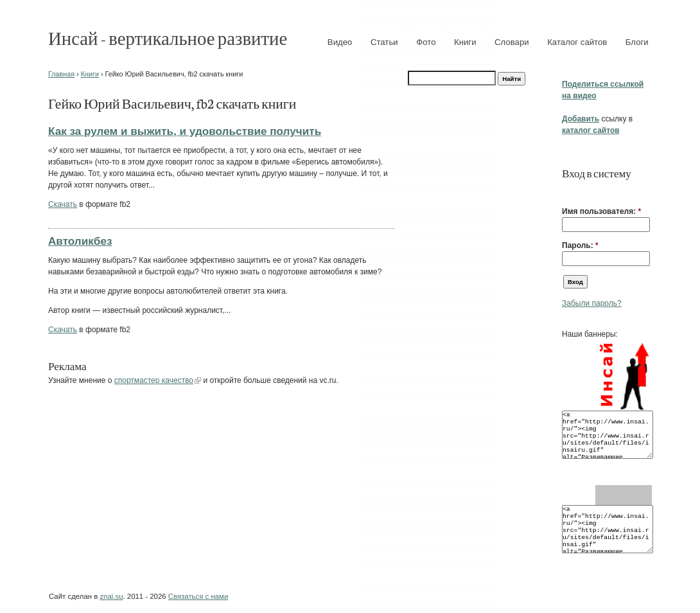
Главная (61, 74)
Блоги (637, 42)
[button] (567, 191)
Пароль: (580, 245)
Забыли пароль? (592, 303)
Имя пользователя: (601, 211)
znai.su (111, 596)
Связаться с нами (198, 596)
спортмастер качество (154, 380)
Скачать (63, 204)
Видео (340, 42)
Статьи (384, 42)
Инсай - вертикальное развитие (168, 38)
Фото (426, 42)
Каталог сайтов (577, 42)
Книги (465, 42)
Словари (512, 42)
